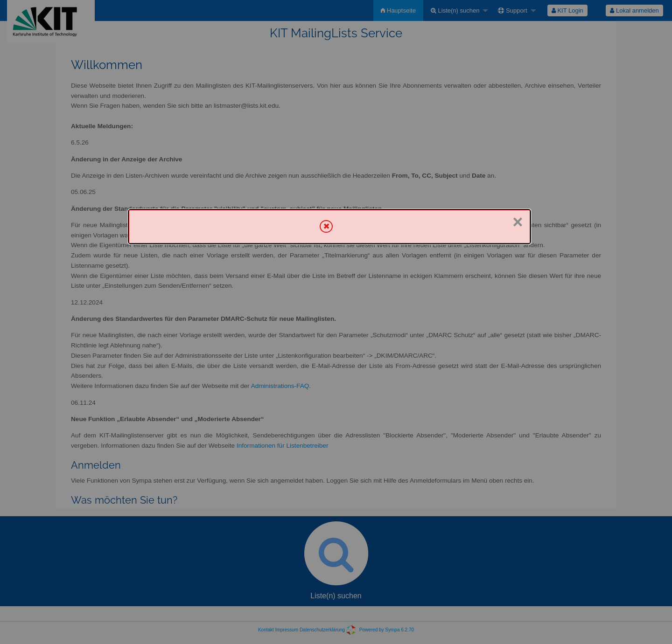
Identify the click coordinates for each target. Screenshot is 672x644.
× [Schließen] (518, 222)
